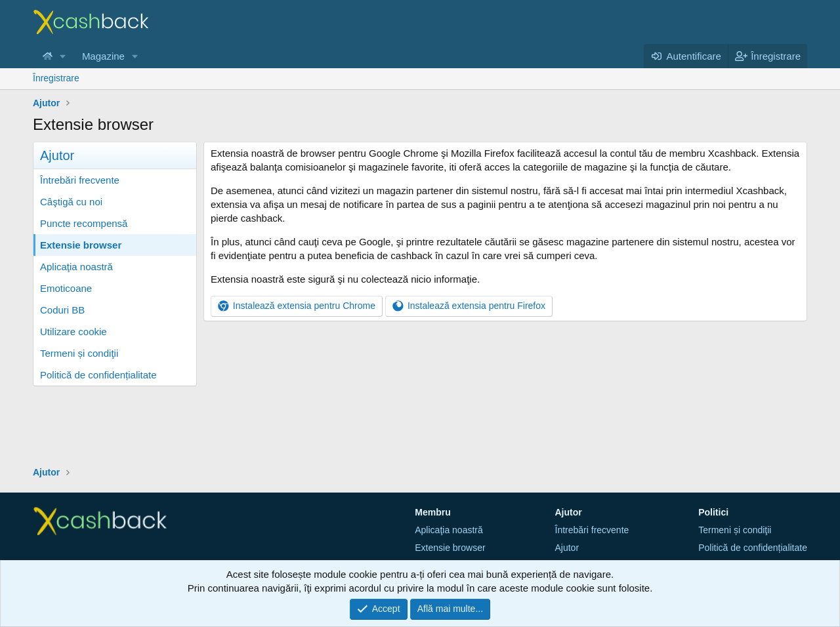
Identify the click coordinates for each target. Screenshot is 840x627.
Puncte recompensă (84, 223)
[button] (63, 56)
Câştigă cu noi (71, 202)
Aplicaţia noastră (76, 267)
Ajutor (567, 548)
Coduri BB (62, 310)
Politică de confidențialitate (98, 375)
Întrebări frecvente (80, 180)
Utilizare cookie (73, 332)
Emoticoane (66, 288)
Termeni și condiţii (79, 353)
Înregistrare (56, 78)
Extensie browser (81, 245)
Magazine (103, 56)
